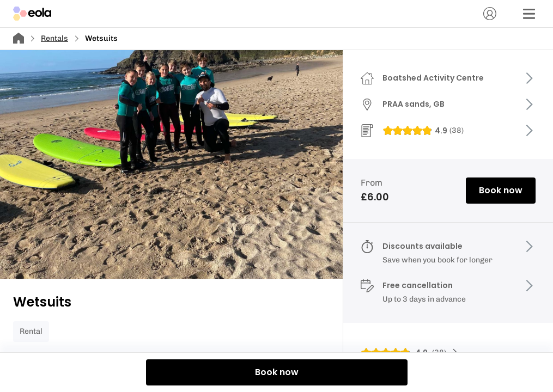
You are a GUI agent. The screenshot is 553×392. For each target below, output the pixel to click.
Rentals (54, 38)
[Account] (490, 14)
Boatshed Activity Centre (433, 78)
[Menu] (529, 14)
